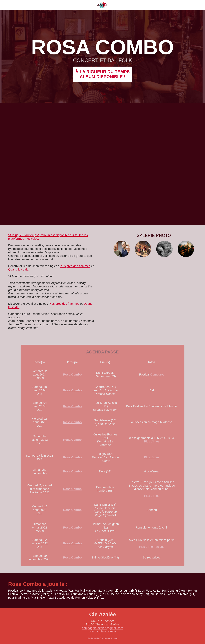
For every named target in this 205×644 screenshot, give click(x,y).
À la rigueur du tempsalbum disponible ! (102, 74)
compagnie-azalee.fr (103, 631)
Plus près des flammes (75, 266)
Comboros (157, 375)
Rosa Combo (72, 375)
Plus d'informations (152, 547)
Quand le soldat (19, 269)
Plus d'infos (152, 441)
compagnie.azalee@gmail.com (103, 628)
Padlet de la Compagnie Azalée (102, 638)
